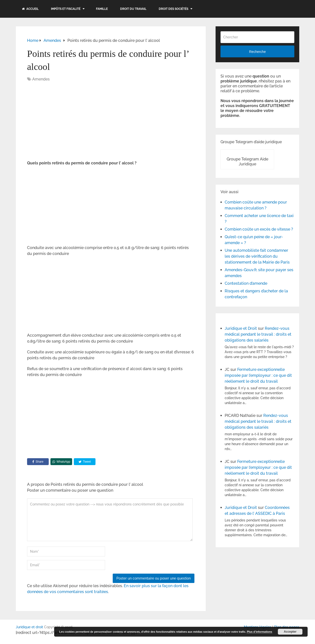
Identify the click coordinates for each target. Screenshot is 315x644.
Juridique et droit (29, 627)
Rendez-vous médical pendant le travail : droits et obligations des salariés (258, 334)
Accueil (30, 9)
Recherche (257, 52)
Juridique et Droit (241, 328)
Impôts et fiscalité (66, 9)
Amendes (41, 79)
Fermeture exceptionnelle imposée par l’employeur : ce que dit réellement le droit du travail (258, 375)
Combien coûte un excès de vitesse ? (259, 229)
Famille (102, 9)
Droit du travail (133, 9)
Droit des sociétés (173, 9)
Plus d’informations (260, 632)
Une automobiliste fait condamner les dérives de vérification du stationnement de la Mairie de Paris (257, 256)
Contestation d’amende (246, 283)
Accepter (290, 632)
